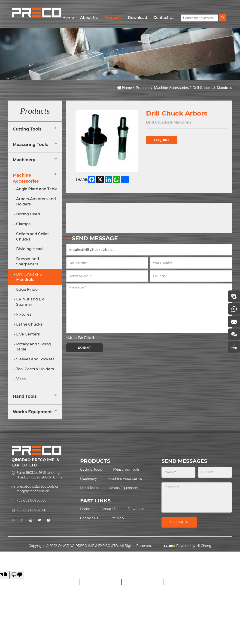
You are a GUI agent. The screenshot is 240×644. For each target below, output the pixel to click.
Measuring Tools (30, 145)
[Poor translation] (17, 575)
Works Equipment (32, 412)
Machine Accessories (171, 88)
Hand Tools (25, 396)
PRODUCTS (95, 461)
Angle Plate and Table (37, 189)
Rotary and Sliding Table (33, 347)
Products (113, 18)
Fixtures (24, 314)
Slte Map (117, 518)
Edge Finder (28, 289)
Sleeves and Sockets (35, 359)
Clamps (23, 224)
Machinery (24, 160)
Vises (21, 379)
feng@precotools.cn (33, 491)
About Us (89, 18)
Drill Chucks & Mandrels (212, 88)
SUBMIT (85, 348)
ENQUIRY (162, 140)
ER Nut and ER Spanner (30, 302)
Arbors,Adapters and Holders (36, 202)
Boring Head (28, 214)
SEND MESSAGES (184, 461)
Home (68, 18)
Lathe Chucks (29, 324)
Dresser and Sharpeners (28, 261)
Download (138, 18)
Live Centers (28, 334)
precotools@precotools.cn (38, 487)
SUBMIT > (179, 522)
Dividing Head (29, 249)
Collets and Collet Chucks (33, 237)
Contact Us (164, 18)
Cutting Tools (27, 129)
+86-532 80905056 (32, 500)
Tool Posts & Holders (35, 369)
